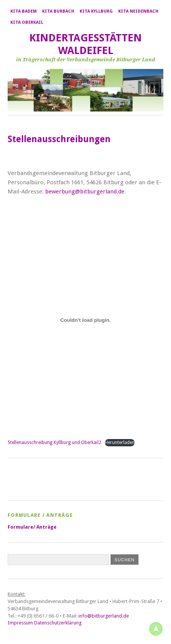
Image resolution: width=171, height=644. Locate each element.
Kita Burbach (58, 11)
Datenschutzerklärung (58, 623)
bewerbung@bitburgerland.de (85, 192)
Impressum (20, 623)
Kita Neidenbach (138, 11)
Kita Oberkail (27, 22)
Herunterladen (120, 442)
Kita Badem (24, 11)
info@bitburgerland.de (104, 616)
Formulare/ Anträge (32, 527)
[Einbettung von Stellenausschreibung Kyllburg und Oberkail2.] (85, 320)
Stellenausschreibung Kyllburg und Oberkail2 (55, 442)
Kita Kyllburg (96, 11)
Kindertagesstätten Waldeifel (86, 44)
